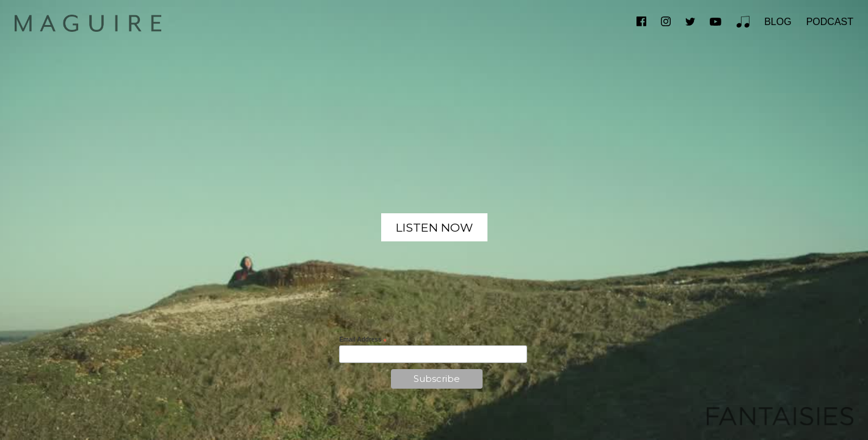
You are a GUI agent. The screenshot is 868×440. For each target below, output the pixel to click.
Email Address (363, 340)
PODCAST (830, 22)
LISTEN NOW (434, 227)
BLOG (778, 22)
